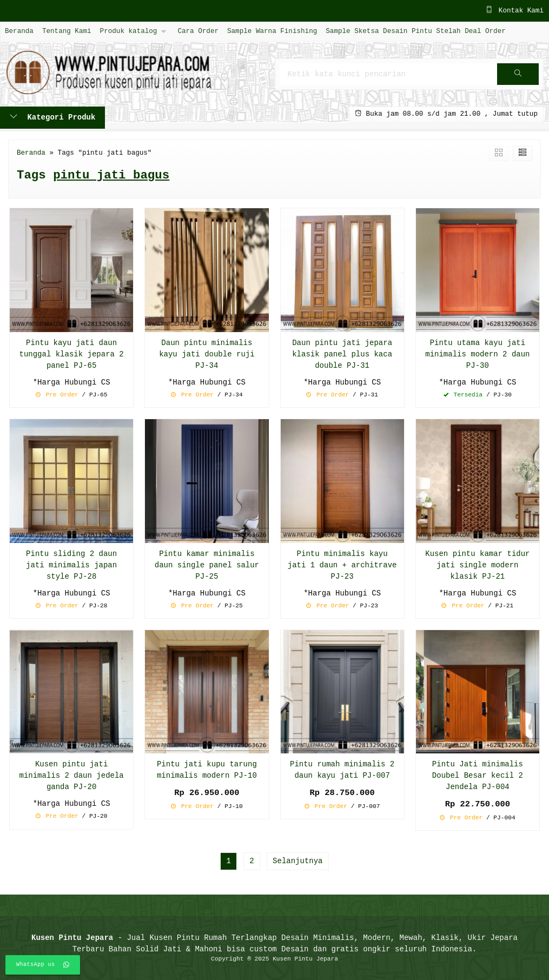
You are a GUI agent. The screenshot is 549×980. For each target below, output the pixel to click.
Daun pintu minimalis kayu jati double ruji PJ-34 (207, 355)
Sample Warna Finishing (272, 31)
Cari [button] (518, 78)
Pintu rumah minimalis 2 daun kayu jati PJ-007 (342, 770)
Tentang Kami (67, 31)
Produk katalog (129, 31)
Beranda (19, 31)
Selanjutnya (297, 861)
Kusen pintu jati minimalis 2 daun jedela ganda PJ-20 (72, 776)
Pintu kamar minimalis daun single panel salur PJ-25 (207, 565)
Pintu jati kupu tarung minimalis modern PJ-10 (207, 770)
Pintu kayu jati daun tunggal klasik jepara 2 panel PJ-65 (72, 355)
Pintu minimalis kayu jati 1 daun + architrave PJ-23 (342, 565)
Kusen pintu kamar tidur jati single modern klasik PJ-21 (477, 565)
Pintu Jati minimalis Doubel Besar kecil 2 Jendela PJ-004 (478, 776)
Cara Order (198, 31)
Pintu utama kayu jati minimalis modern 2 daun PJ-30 (477, 355)
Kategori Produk (52, 118)
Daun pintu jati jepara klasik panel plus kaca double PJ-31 (342, 355)
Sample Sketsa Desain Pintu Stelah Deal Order (415, 31)
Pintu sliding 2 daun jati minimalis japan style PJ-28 (71, 565)
